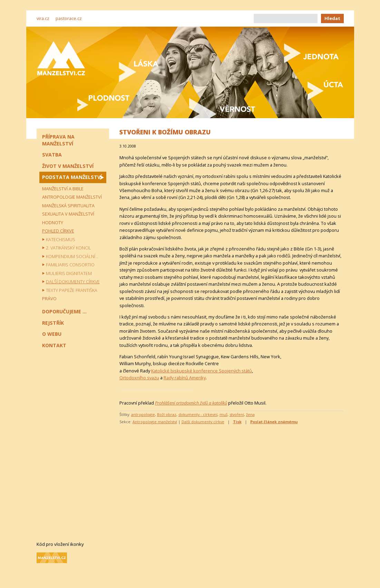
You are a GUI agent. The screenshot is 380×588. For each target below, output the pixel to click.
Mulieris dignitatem (69, 273)
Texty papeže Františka (72, 290)
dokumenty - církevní (198, 414)
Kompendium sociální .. (72, 256)
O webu (52, 334)
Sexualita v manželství (68, 214)
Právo (49, 298)
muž (223, 414)
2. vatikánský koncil (69, 248)
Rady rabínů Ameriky (185, 378)
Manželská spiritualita (68, 206)
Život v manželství (68, 166)
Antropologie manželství (155, 422)
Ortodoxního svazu (139, 378)
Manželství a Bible (63, 189)
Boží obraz (167, 414)
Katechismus (61, 239)
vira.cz (43, 18)
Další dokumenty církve (203, 422)
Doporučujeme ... (64, 311)
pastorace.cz (69, 18)
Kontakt (54, 345)
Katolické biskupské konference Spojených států (202, 371)
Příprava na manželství (58, 140)
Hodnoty (53, 222)
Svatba (52, 155)
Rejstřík (53, 323)
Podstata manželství (72, 177)
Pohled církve (58, 231)
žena (250, 414)
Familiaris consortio (70, 265)
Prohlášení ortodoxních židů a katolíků (191, 403)
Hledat (332, 18)
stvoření (237, 414)
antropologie (143, 414)
